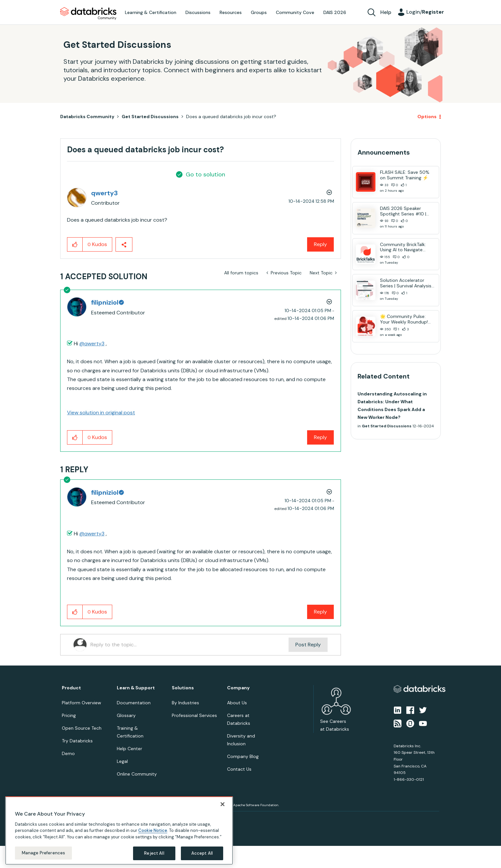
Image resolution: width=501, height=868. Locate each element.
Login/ (425, 12)
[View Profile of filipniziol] (107, 302)
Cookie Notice (153, 830)
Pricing (69, 715)
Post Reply (308, 645)
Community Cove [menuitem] (295, 12)
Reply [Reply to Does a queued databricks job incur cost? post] (320, 244)
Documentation (134, 703)
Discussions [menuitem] (198, 12)
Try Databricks (77, 741)
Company (238, 688)
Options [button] (427, 117)
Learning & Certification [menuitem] (151, 12)
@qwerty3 (92, 344)
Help (386, 12)
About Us (237, 703)
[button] (75, 244)
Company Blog (243, 756)
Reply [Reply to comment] (320, 437)
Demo (68, 753)
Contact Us (239, 769)
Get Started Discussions (150, 117)
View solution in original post (101, 413)
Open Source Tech (82, 728)
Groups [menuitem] (259, 12)
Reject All (154, 853)
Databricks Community (88, 14)
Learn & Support (136, 688)
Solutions (183, 688)
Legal (122, 761)
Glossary (126, 715)
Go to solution (205, 174)
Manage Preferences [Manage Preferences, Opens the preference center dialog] (43, 853)
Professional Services (194, 715)
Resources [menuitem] (231, 12)
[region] (119, 831)
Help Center (129, 749)
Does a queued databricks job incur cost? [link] (231, 117)
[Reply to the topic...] (190, 645)
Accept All (202, 853)
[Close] (223, 804)
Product (71, 688)
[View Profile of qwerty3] (104, 193)
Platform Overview (81, 703)
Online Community (137, 774)
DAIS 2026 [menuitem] (335, 12)
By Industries (185, 703)
